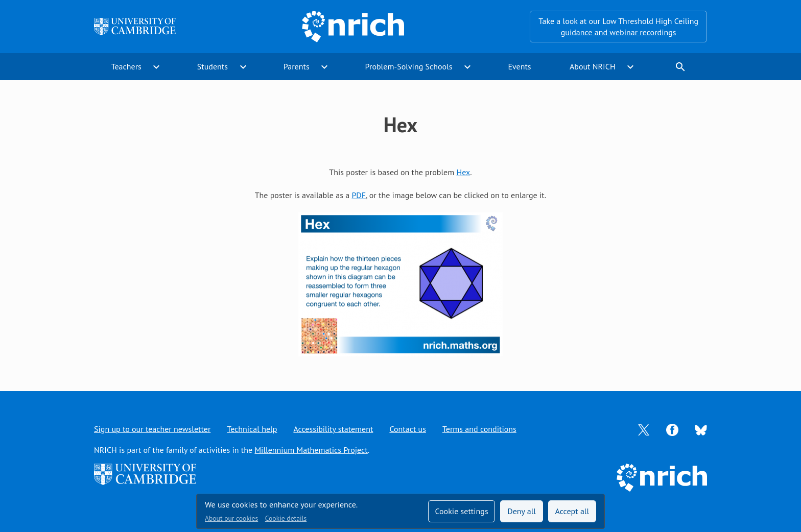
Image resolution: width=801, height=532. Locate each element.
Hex (463, 172)
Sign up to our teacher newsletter (152, 429)
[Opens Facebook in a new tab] (672, 429)
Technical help (252, 429)
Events (519, 66)
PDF (359, 195)
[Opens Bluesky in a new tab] (701, 429)
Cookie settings (461, 511)
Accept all (572, 511)
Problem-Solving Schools (409, 66)
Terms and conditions (479, 429)
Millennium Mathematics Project (311, 450)
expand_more (156, 67)
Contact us (408, 429)
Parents (297, 66)
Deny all (522, 511)
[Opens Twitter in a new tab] (644, 429)
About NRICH (593, 66)
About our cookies (231, 518)
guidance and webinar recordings (619, 32)
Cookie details (286, 518)
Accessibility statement (333, 429)
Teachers (126, 66)
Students (213, 66)
